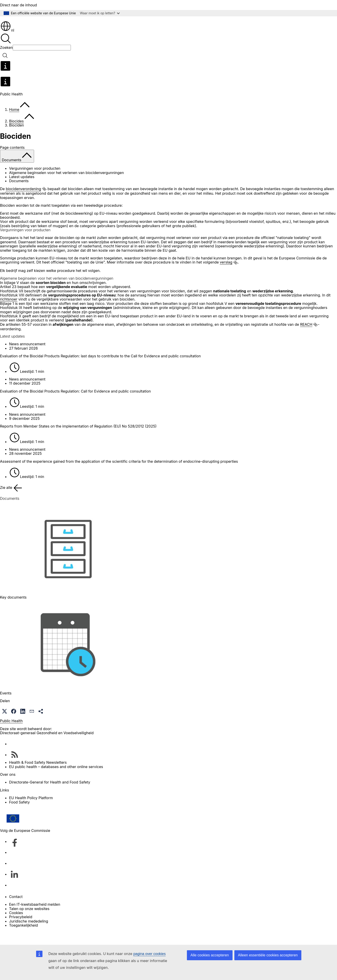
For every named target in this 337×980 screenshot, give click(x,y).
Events (6, 706)
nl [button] (7, 43)
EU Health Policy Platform (31, 811)
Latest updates (22, 190)
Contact (16, 910)
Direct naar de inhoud (19, 5)
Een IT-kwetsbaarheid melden (35, 917)
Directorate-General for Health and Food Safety (50, 795)
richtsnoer (9, 312)
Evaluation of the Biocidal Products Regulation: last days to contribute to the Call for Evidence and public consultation (100, 369)
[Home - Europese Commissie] (33, 25)
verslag (226, 275)
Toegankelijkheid (24, 938)
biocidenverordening (23, 202)
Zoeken (6, 60)
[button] (5, 724)
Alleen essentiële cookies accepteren (268, 955)
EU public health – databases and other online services (56, 780)
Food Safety (19, 815)
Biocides (16, 134)
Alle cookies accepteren (210, 955)
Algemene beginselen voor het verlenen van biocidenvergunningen (66, 186)
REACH (306, 337)
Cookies (16, 926)
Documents (19, 194)
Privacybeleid (21, 930)
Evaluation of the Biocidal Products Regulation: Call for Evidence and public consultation (75, 404)
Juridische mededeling (29, 934)
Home (14, 122)
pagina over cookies (149, 954)
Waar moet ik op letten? (100, 13)
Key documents (13, 610)
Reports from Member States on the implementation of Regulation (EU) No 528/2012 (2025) (78, 439)
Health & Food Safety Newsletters (38, 775)
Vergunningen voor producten (35, 181)
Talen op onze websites (29, 922)
